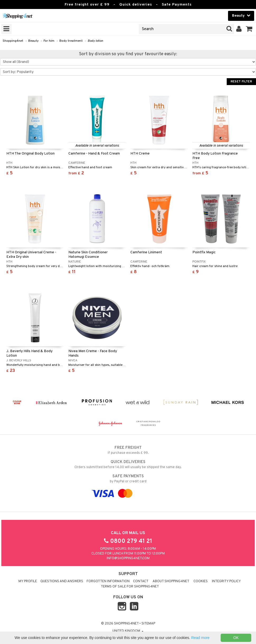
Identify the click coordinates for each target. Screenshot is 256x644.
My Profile (28, 581)
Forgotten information (108, 581)
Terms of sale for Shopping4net (130, 587)
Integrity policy (226, 581)
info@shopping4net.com (128, 558)
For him (49, 41)
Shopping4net (13, 41)
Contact (141, 581)
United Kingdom (128, 631)
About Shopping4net (171, 581)
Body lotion (95, 41)
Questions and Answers (62, 581)
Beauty (33, 41)
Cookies (201, 581)
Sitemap (148, 624)
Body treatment (71, 41)
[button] (249, 29)
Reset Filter (241, 82)
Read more (200, 638)
